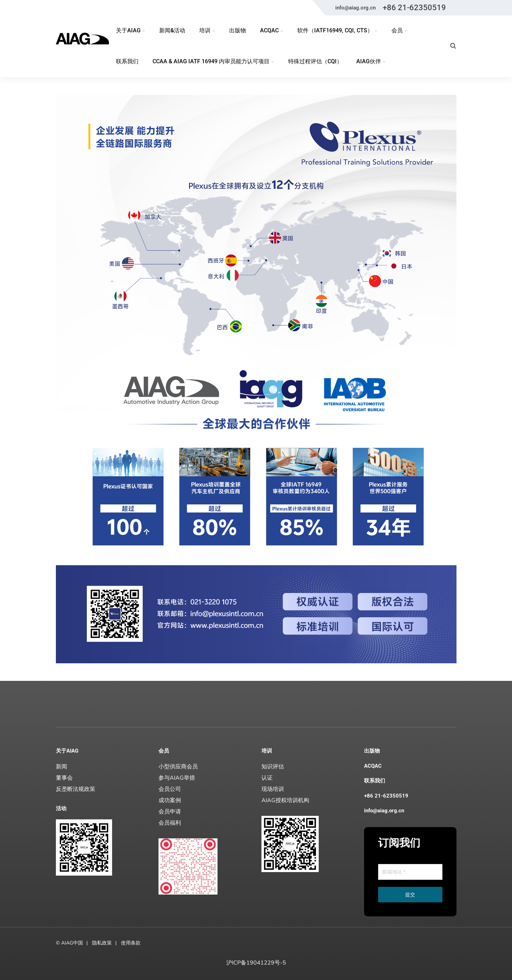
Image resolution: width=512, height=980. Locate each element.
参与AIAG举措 (177, 778)
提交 (410, 895)
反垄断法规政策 (76, 789)
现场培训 (273, 789)
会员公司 (170, 789)
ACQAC (373, 766)
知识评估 (273, 767)
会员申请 (170, 812)
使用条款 (131, 943)
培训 (267, 751)
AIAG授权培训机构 (285, 800)
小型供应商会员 (178, 767)
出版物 (238, 30)
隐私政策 (102, 943)
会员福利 (170, 823)
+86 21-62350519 (414, 8)
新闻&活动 (172, 30)
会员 (164, 751)
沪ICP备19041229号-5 (256, 963)
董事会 (64, 778)
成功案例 (170, 800)
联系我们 (127, 61)
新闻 (61, 767)
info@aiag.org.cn (355, 8)
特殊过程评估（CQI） (315, 61)
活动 (61, 808)
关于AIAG (67, 751)
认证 (267, 778)
